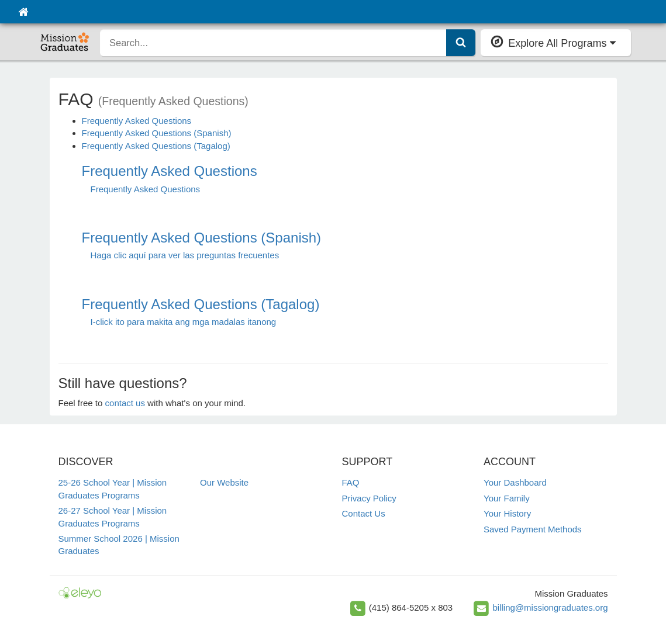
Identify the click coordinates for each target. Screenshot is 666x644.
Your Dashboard (515, 482)
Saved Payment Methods (533, 529)
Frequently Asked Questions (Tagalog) (156, 146)
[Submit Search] (461, 43)
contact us (125, 403)
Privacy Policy (369, 498)
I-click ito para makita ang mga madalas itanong (184, 322)
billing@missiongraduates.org (551, 607)
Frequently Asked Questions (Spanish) (157, 133)
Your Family (507, 498)
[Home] (23, 12)
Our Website (224, 482)
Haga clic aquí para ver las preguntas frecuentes (185, 255)
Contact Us (364, 513)
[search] (273, 43)
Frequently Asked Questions (137, 121)
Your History (507, 513)
